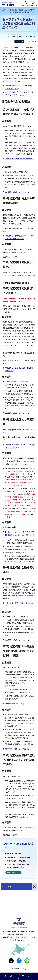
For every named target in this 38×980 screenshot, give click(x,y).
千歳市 (8, 4)
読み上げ (20, 42)
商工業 (21, 10)
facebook (19, 961)
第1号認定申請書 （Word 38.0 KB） (18, 192)
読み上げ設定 (32, 42)
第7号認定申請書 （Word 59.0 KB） (18, 749)
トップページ (5, 10)
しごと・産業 (14, 10)
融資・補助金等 (29, 10)
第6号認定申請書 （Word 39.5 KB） (18, 640)
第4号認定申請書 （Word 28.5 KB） (18, 413)
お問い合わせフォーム (13, 873)
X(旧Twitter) (11, 961)
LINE (27, 961)
